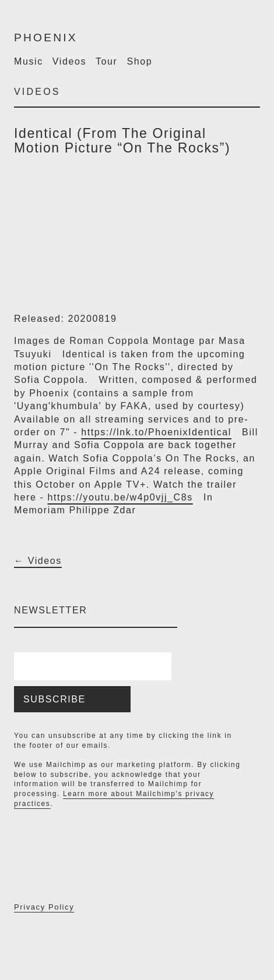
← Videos (38, 561)
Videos (69, 61)
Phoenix (46, 38)
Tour (107, 61)
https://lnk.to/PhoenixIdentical (156, 432)
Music (29, 61)
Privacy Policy (44, 907)
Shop (140, 61)
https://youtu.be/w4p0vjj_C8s (120, 497)
